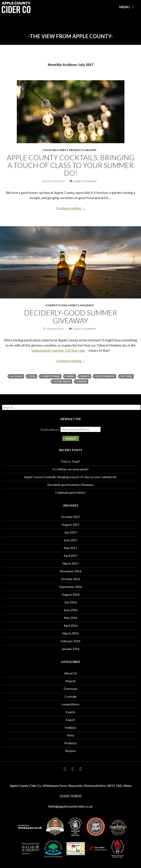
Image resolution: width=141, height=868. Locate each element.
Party (64, 150)
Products (77, 150)
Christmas (71, 689)
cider (32, 376)
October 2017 (70, 517)
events (85, 376)
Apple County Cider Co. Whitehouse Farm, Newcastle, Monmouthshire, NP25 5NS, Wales (71, 786)
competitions (56, 305)
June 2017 (70, 540)
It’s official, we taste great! (70, 469)
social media (62, 381)
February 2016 (71, 641)
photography (105, 376)
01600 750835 (71, 796)
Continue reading (71, 208)
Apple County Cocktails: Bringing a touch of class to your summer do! (70, 165)
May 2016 (70, 618)
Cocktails (50, 150)
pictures (126, 376)
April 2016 (71, 625)
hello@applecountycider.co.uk (71, 806)
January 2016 (70, 649)
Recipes (91, 150)
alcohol (16, 376)
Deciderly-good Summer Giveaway (70, 317)
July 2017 (70, 532)
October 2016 (70, 579)
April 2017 (71, 556)
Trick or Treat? (70, 461)
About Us (71, 673)
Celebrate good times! (70, 492)
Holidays (87, 305)
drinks (70, 376)
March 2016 (71, 633)
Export (71, 720)
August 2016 (71, 594)
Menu (127, 7)
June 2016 (70, 610)
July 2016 (70, 602)
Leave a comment (85, 181)
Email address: (51, 429)
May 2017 (70, 548)
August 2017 (71, 525)
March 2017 (71, 563)
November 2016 (71, 571)
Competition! (51, 376)
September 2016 (70, 587)
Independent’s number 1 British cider (58, 350)
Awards (71, 681)
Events (74, 305)
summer (82, 381)
